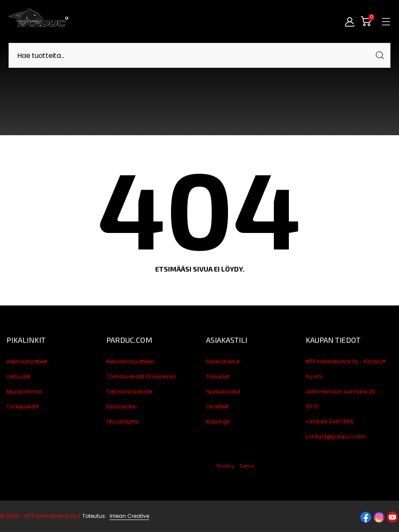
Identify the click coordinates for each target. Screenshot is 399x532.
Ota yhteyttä (122, 422)
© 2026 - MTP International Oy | (54, 516)
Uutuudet (18, 376)
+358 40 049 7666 (330, 422)
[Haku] (199, 55)
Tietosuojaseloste (129, 391)
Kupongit (218, 422)
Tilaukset (218, 376)
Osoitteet (217, 407)
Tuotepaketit (22, 407)
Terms (247, 466)
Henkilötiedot (223, 361)
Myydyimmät (24, 391)
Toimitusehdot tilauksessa (141, 376)
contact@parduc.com (335, 437)
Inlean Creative (129, 516)
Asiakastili (227, 340)
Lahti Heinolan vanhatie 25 (340, 391)
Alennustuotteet (27, 361)
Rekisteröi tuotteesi (130, 361)
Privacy (225, 466)
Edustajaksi (121, 407)
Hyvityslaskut (223, 391)
